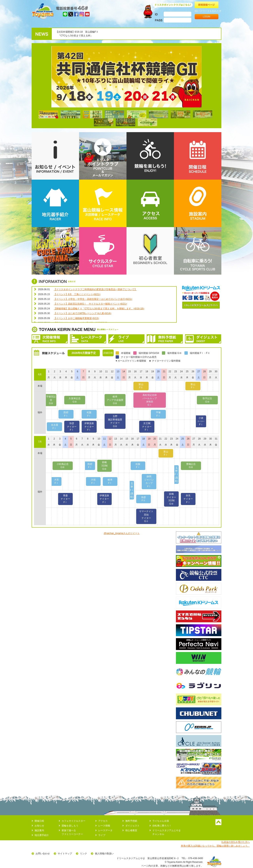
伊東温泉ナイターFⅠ (89, 427)
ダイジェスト (132, 826)
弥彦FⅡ (143, 499)
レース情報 (104, 826)
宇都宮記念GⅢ (51, 400)
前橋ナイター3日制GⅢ (171, 499)
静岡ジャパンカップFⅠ (149, 481)
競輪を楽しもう (70, 826)
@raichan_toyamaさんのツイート (122, 533)
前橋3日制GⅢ (104, 466)
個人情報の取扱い (104, 854)
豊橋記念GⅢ (191, 466)
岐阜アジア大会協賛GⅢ (115, 400)
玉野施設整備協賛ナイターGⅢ (115, 421)
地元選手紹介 (42, 835)
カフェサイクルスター (74, 821)
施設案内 (39, 830)
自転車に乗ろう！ (162, 826)
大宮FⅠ (57, 481)
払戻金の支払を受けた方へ (236, 842)
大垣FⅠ (93, 481)
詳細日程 (108, 353)
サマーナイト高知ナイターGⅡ (146, 516)
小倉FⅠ (201, 421)
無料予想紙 (131, 821)
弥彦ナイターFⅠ (72, 427)
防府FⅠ (66, 414)
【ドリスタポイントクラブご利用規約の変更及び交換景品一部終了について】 (95, 289)
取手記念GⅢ (207, 400)
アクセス (103, 821)
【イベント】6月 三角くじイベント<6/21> (77, 294)
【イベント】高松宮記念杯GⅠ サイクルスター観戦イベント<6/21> (90, 304)
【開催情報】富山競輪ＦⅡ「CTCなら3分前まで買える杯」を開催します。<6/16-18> (99, 309)
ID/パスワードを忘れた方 (208, 11)
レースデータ (105, 830)
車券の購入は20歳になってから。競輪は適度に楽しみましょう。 (215, 846)
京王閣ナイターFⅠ (147, 427)
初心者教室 (131, 830)
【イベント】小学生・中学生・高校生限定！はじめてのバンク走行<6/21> (93, 299)
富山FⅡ (141, 386)
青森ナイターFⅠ (65, 499)
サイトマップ (65, 854)
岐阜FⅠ (110, 481)
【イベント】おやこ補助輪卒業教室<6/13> (76, 318)
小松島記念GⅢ (63, 466)
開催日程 (39, 821)
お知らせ (39, 826)
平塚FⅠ (158, 414)
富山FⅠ (193, 386)
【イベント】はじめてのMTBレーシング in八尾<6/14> (83, 313)
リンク (83, 854)
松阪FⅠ (89, 414)
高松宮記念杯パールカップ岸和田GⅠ (150, 400)
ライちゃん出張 (161, 821)
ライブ (102, 835)
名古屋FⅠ (55, 427)
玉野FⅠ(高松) (176, 474)
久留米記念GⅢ (75, 400)
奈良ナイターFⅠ (188, 499)
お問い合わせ (43, 854)
